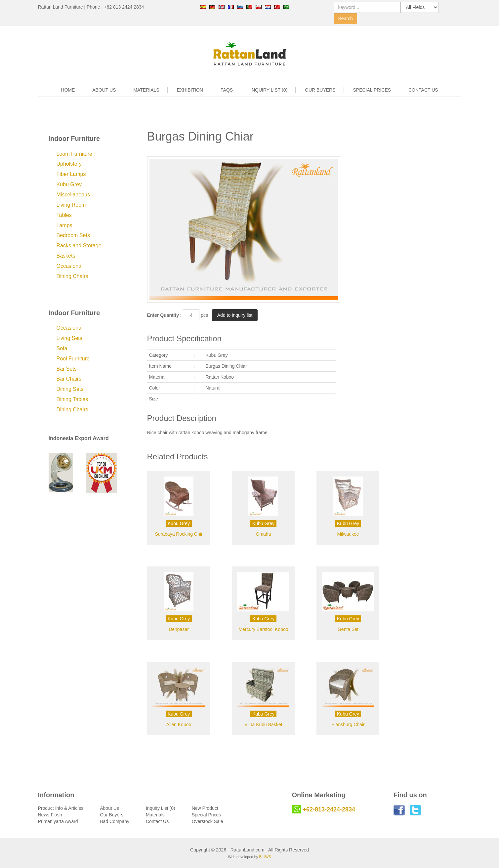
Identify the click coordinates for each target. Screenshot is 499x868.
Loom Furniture (75, 154)
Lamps (64, 225)
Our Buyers (112, 815)
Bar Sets (67, 369)
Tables (64, 215)
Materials (155, 815)
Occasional (70, 266)
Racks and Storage (79, 246)
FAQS (227, 90)
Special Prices (207, 815)
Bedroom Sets (73, 235)
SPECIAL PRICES (372, 90)
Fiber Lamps (71, 174)
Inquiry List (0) (161, 808)
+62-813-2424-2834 (329, 809)
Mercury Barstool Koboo (263, 629)
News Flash (50, 815)
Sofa (62, 348)
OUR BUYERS (320, 90)
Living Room (71, 205)
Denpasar (179, 629)
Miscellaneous (73, 195)
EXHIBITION (190, 90)
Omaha (264, 534)
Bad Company (115, 821)
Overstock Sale (208, 821)
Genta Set (348, 629)
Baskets (66, 256)
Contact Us (157, 821)
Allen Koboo (179, 724)
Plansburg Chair (348, 724)
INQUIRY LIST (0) (269, 90)
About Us (109, 808)
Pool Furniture (73, 359)
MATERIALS (146, 90)
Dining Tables (72, 399)
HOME (68, 90)
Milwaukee (348, 534)
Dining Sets (70, 389)
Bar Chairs (69, 379)
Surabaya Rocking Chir (179, 534)
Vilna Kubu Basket (263, 724)
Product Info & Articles (61, 808)
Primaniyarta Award (58, 821)
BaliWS (265, 857)
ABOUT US (104, 90)
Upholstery (69, 164)
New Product (205, 808)
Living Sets (69, 338)
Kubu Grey (69, 184)
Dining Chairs (72, 276)
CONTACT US (423, 90)
